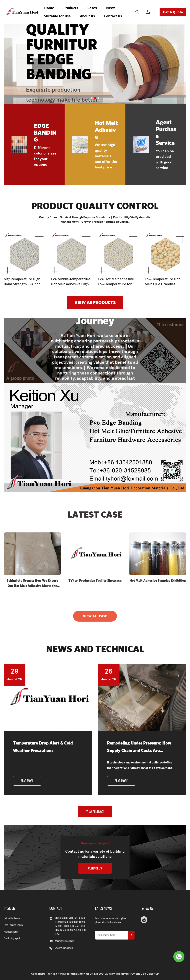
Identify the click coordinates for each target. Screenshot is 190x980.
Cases (92, 8)
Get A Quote (173, 12)
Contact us (113, 16)
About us (87, 16)
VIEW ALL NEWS (95, 811)
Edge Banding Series (13, 925)
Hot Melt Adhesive (12, 918)
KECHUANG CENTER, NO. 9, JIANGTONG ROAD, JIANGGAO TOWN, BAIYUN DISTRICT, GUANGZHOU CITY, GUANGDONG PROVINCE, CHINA (70, 926)
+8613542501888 (64, 948)
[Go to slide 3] (98, 98)
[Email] (111, 935)
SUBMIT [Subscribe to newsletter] (132, 936)
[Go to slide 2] (95, 98)
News (111, 8)
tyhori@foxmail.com (65, 941)
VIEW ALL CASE (95, 616)
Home (49, 8)
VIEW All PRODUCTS (95, 302)
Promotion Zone (11, 932)
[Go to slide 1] (92, 98)
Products (71, 8)
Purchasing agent (12, 938)
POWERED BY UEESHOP (144, 974)
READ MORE (27, 781)
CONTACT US (95, 868)
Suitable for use (57, 16)
